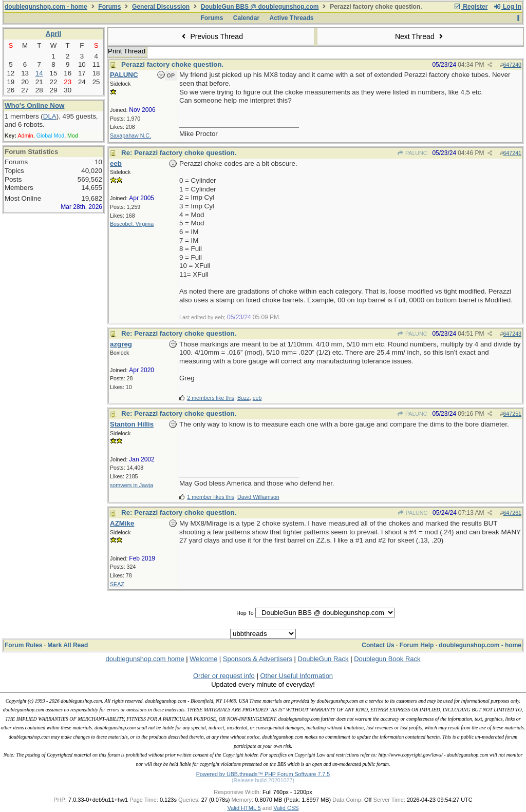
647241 (512, 153)
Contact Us (378, 645)
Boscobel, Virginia (132, 224)
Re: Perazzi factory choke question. (179, 153)
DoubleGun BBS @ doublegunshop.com (260, 7)
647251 (512, 414)
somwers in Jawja (131, 485)
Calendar (246, 18)
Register (471, 7)
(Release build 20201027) (263, 780)
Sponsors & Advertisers (258, 659)
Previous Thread (211, 36)
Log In (508, 7)
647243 (512, 334)
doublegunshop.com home (145, 659)
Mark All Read (68, 645)
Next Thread (420, 36)
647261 (512, 513)
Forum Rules (23, 645)
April (53, 34)
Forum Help (417, 645)
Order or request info (224, 676)
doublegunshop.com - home (46, 7)
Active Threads (292, 18)
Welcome (203, 659)
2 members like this (211, 398)
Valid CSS (286, 808)
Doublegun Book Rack (387, 659)
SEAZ (117, 584)
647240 (512, 65)
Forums (109, 7)
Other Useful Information (296, 676)
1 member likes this (211, 497)
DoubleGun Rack (323, 659)
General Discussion (161, 7)
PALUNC (412, 153)
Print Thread (127, 51)
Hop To (245, 613)
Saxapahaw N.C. (130, 136)
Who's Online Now (34, 105)
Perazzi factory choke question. (172, 64)
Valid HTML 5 (244, 808)
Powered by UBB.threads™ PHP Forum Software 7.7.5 (263, 774)
